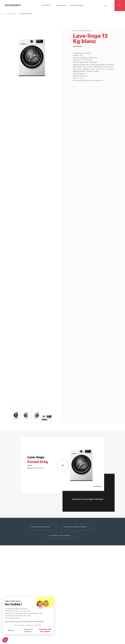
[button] (5, 640)
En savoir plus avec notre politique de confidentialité (24, 622)
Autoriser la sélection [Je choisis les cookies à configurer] (28, 631)
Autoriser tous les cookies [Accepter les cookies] (45, 631)
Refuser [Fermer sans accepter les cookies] (11, 631)
